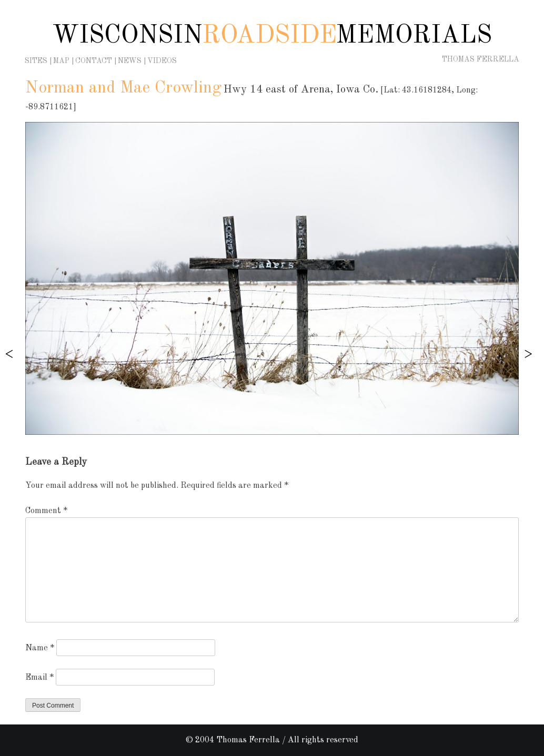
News (130, 61)
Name (40, 648)
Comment (46, 511)
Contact (94, 61)
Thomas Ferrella (481, 59)
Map (61, 61)
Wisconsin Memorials (272, 36)
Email (39, 678)
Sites (36, 61)
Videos (162, 61)
